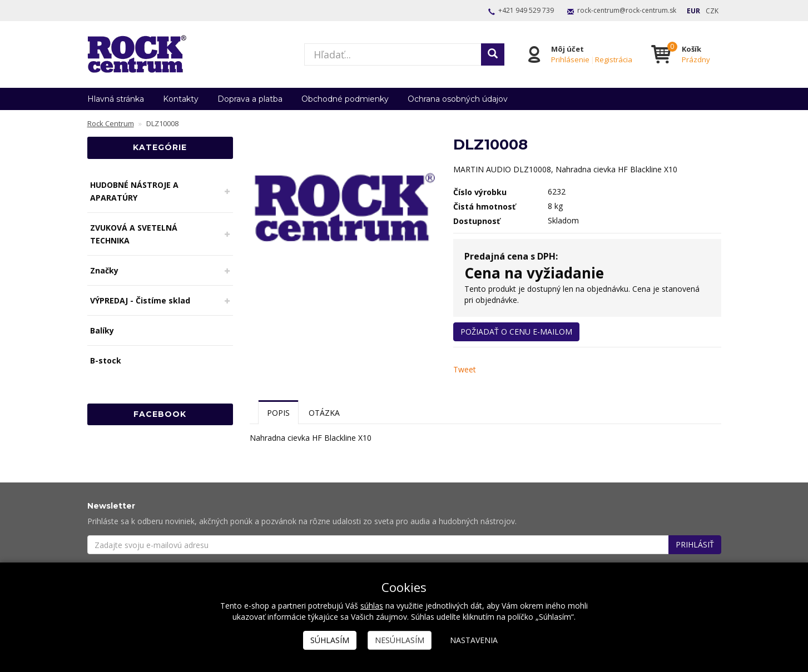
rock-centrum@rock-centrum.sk (627, 10)
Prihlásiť (695, 544)
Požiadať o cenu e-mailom (516, 332)
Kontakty (181, 99)
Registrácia (614, 59)
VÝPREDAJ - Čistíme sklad (140, 300)
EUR (693, 11)
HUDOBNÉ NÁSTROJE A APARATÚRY (134, 191)
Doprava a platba (250, 99)
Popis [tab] (278, 413)
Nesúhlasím (400, 640)
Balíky (102, 330)
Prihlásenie (570, 59)
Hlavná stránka (116, 99)
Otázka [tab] (324, 413)
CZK (712, 11)
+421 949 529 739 (526, 10)
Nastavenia (474, 640)
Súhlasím (330, 640)
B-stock (106, 360)
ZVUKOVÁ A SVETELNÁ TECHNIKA (134, 234)
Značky (104, 270)
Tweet (465, 369)
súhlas (372, 606)
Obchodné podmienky (345, 99)
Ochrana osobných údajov (458, 99)
